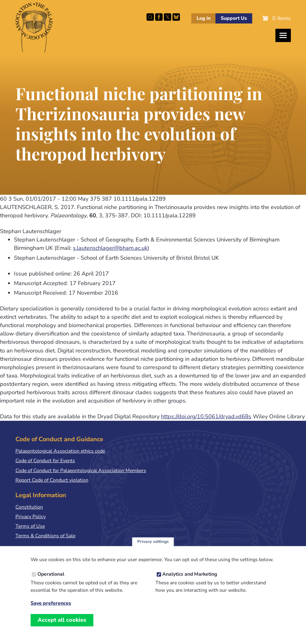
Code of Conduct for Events (45, 461)
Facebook (159, 17)
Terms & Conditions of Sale (45, 536)
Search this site (150, 17)
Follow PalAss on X (168, 17)
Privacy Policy (31, 517)
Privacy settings (153, 548)
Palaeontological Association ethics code (60, 451)
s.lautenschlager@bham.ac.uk (110, 248)
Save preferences (51, 610)
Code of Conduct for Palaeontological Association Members (81, 471)
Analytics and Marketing (190, 580)
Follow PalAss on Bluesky (176, 17)
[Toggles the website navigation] (283, 35)
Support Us (234, 18)
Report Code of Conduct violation (52, 480)
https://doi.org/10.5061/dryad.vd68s (206, 416)
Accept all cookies (62, 626)
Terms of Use (30, 526)
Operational (51, 580)
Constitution (29, 507)
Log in (204, 18)
